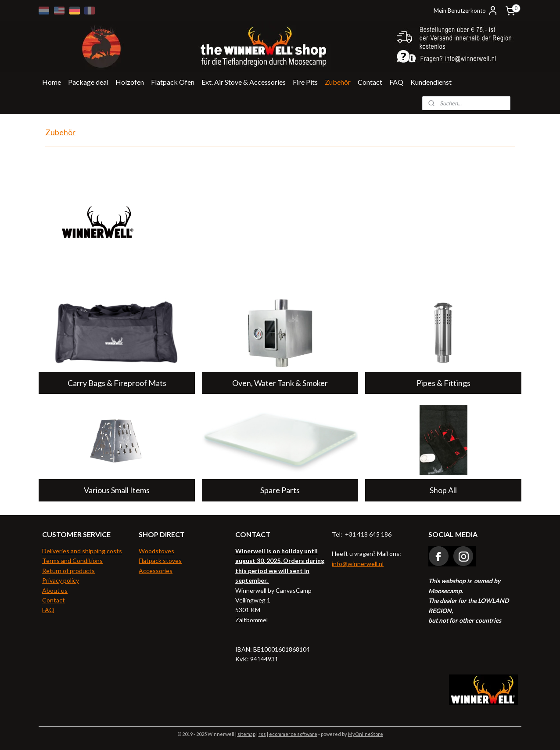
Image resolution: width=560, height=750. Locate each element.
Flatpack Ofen (173, 82)
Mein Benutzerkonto (466, 11)
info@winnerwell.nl (358, 564)
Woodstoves (156, 551)
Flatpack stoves (160, 561)
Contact (370, 82)
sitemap (246, 734)
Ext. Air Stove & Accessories (244, 82)
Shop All (443, 490)
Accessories (156, 571)
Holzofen (130, 82)
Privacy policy (61, 580)
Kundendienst (431, 82)
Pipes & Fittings (443, 383)
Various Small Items (117, 490)
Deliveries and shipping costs (82, 551)
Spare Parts (280, 490)
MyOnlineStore (366, 734)
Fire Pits (305, 82)
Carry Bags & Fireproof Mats (117, 383)
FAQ (396, 82)
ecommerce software (293, 734)
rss (262, 734)
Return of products (68, 571)
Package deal (88, 82)
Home (52, 82)
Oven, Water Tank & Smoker (280, 383)
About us (55, 590)
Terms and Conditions (72, 561)
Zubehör (338, 82)
